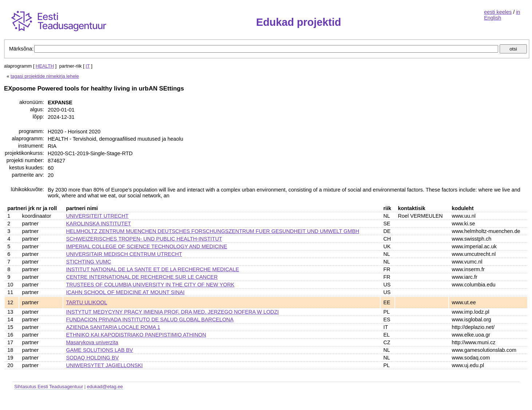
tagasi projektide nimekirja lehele (45, 76)
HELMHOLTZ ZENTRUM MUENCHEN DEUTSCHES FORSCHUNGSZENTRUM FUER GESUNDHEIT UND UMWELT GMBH (213, 231)
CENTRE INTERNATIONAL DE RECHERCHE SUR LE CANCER (142, 277)
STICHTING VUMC (89, 262)
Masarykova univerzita (92, 342)
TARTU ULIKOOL (87, 302)
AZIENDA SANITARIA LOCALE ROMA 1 (113, 327)
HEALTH (45, 66)
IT (88, 66)
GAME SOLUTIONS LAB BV (100, 350)
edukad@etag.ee (105, 387)
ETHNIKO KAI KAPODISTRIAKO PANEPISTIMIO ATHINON (136, 335)
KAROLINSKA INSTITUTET (99, 224)
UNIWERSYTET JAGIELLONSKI (105, 365)
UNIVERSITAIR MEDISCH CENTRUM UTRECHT (124, 254)
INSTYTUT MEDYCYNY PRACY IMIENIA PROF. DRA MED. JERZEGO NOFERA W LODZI (173, 312)
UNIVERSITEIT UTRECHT (98, 216)
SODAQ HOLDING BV (93, 358)
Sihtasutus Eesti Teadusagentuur (49, 387)
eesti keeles (498, 12)
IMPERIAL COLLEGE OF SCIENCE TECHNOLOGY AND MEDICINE (147, 246)
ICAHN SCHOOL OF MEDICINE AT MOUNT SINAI (126, 292)
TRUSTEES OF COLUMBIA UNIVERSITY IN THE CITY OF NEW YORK (150, 285)
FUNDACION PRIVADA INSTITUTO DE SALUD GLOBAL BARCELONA (150, 319)
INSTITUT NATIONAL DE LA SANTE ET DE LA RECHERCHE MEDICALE (153, 269)
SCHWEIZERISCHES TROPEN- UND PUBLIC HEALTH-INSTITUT (144, 239)
